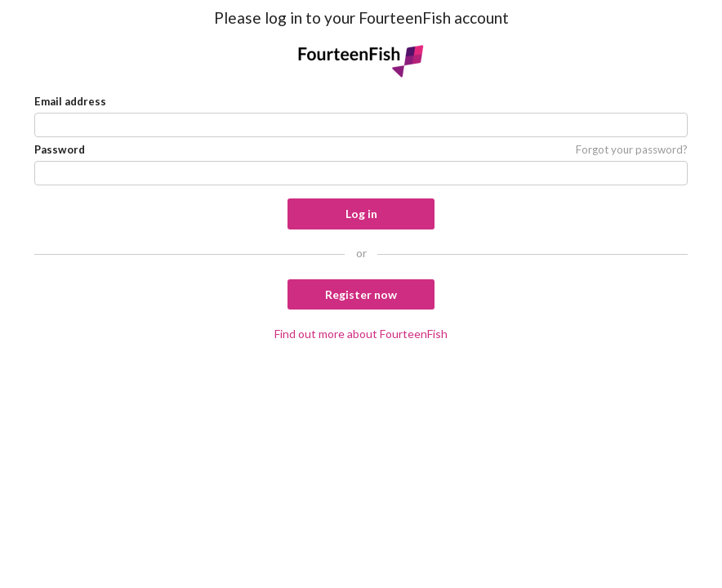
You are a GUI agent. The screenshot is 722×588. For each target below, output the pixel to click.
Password (60, 149)
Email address (70, 101)
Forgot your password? (632, 149)
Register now (361, 294)
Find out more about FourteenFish (361, 334)
